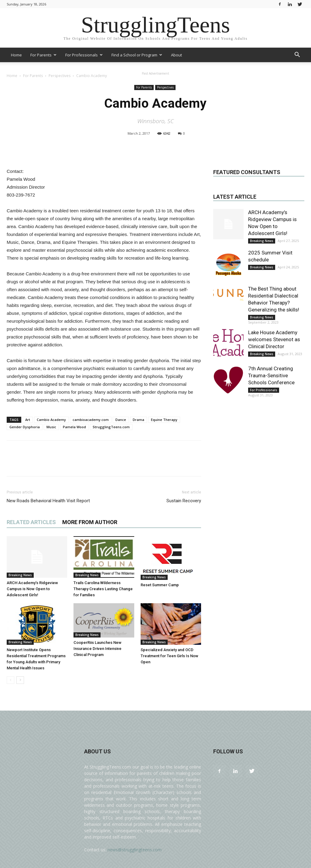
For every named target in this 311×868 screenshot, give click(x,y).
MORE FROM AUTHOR (90, 522)
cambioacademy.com (91, 420)
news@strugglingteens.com (135, 850)
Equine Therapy (164, 420)
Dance (121, 420)
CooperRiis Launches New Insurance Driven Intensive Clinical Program (97, 649)
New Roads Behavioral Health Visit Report (48, 501)
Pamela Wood (74, 427)
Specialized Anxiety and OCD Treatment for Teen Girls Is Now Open (169, 656)
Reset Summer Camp (160, 585)
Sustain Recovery (184, 501)
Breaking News (20, 575)
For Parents (43, 55)
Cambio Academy (51, 420)
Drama (138, 420)
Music (51, 427)
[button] (297, 55)
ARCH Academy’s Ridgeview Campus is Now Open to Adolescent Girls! (32, 589)
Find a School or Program (137, 55)
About (176, 55)
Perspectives (165, 87)
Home (16, 55)
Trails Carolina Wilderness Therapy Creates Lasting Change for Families (103, 589)
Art (28, 420)
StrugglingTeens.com (111, 427)
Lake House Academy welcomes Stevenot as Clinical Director (274, 339)
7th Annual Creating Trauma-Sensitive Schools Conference (271, 375)
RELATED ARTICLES (31, 522)
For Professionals (84, 55)
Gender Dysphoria (25, 427)
